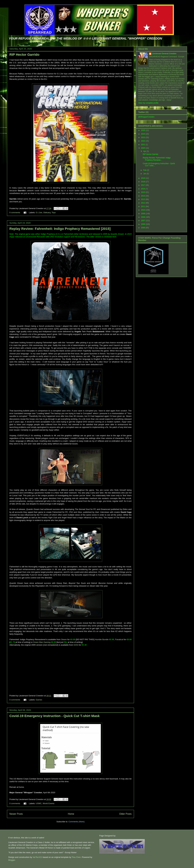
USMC (39, 803)
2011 (143, 207)
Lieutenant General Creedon (164, 54)
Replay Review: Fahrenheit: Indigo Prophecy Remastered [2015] (60, 229)
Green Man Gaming (42, 642)
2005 (143, 228)
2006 (143, 224)
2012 (143, 203)
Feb (145, 170)
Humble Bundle (102, 639)
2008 (143, 217)
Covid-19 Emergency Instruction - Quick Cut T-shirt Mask (54, 716)
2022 (143, 141)
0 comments (15, 212)
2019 (143, 178)
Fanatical (119, 639)
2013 (143, 199)
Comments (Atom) (76, 822)
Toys (54, 212)
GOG (76, 645)
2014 (143, 196)
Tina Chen (76, 857)
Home (71, 814)
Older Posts (125, 814)
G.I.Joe (39, 212)
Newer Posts (16, 814)
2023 (143, 137)
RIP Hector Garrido (24, 55)
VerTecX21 (37, 857)
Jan (145, 174)
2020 (143, 148)
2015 (143, 192)
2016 (143, 189)
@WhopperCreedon (146, 117)
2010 (143, 210)
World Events (49, 803)
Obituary (47, 212)
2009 (143, 214)
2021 (143, 145)
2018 (143, 182)
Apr (145, 151)
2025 (143, 130)
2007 (143, 221)
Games (39, 700)
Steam (64, 639)
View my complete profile (148, 103)
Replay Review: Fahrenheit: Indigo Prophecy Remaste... (157, 159)
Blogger (12, 860)
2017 (143, 185)
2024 (143, 134)
